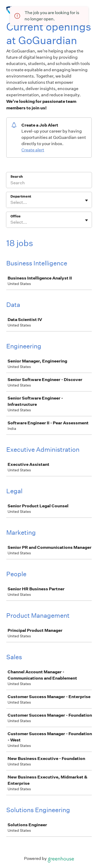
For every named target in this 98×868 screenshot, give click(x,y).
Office (16, 216)
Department (21, 196)
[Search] (49, 183)
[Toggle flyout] (87, 200)
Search (17, 177)
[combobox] (11, 203)
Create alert (33, 150)
